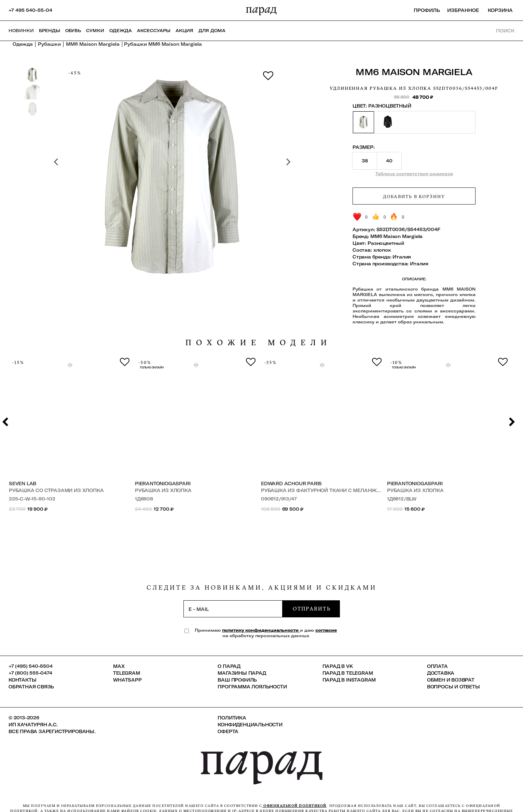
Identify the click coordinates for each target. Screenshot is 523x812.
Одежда (121, 31)
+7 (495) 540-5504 (31, 666)
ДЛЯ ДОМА (212, 31)
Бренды (50, 31)
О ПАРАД (229, 666)
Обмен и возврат (451, 680)
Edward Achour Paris (291, 484)
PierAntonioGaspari (163, 484)
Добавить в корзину (414, 196)
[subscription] (233, 609)
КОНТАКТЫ (22, 680)
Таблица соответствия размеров (414, 174)
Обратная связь (31, 687)
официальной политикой (294, 806)
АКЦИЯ (184, 31)
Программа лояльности (252, 687)
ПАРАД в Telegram (348, 673)
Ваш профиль (237, 680)
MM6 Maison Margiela (414, 72)
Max (119, 666)
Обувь (73, 31)
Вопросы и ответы (453, 687)
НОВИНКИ (21, 31)
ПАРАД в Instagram (349, 680)
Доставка (441, 673)
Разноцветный (386, 243)
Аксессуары (154, 31)
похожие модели (259, 343)
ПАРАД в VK (338, 666)
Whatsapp (127, 680)
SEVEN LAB (23, 484)
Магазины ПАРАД (242, 673)
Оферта (228, 731)
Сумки (95, 31)
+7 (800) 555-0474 (30, 673)
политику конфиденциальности (261, 630)
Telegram (126, 673)
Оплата (437, 666)
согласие (326, 630)
